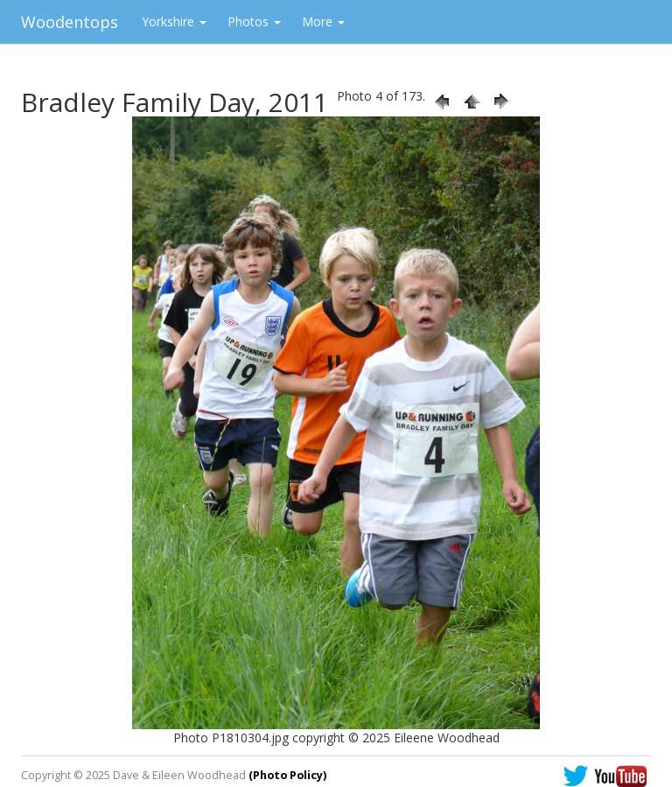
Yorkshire (174, 21)
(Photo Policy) (287, 775)
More (323, 21)
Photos (254, 21)
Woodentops (70, 22)
